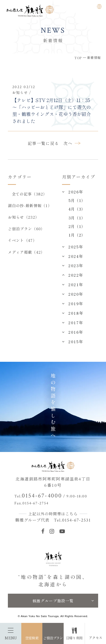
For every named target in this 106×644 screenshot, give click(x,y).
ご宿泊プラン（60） (26, 229)
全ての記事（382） (30, 194)
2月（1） (77, 226)
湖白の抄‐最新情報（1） (30, 205)
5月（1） (77, 200)
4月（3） (77, 209)
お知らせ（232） (23, 217)
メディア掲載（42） (26, 252)
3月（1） (77, 218)
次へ (68, 143)
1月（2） (77, 235)
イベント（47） (22, 240)
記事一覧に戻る (44, 143)
